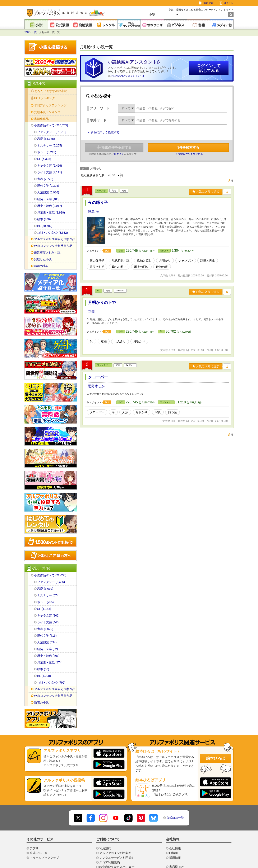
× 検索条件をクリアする (189, 154)
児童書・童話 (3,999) (51, 212)
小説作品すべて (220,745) (51, 125)
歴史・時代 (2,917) (50, 206)
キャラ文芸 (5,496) (50, 166)
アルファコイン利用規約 (115, 853)
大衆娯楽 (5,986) (48, 192)
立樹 (91, 312)
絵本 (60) (43, 669)
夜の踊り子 (98, 203)
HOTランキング (45, 98)
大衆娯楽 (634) (47, 642)
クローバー (98, 377)
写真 (158, 412)
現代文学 (101, 191)
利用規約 (105, 848)
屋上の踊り (141, 267)
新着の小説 (41, 266)
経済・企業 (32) (48, 649)
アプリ (34, 848)
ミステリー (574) (48, 595)
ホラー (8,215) (47, 152)
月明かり (165, 260)
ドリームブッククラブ (44, 858)
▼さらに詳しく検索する (103, 132)
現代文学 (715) (47, 636)
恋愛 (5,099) (45, 589)
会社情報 (175, 848)
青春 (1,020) (45, 629)
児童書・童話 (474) (50, 662)
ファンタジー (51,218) (52, 132)
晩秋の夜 (162, 267)
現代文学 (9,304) (48, 186)
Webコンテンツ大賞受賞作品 (53, 246)
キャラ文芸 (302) (48, 615)
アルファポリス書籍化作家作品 (55, 239)
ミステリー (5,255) (50, 145)
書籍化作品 (41, 119)
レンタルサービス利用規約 (117, 858)
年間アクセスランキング (50, 105)
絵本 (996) (44, 219)
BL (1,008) (44, 676)
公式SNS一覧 (175, 818)
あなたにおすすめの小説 (51, 91)
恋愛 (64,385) (46, 139)
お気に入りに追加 (206, 192)
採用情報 (175, 858)
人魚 (125, 412)
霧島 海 (93, 211)
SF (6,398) (44, 159)
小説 (34, 32)
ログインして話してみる (209, 68)
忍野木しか (96, 386)
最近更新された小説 (47, 253)
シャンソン (186, 260)
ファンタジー (103, 365)
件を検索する (188, 147)
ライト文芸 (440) (48, 622)
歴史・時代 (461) (48, 656)
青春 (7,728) (45, 179)
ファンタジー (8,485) (51, 582)
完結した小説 (43, 259)
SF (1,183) (44, 609)
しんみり (120, 341)
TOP (27, 32)
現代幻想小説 (121, 260)
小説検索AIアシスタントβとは (127, 76)
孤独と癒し (144, 260)
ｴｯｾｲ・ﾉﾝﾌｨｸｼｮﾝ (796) (51, 683)
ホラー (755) (45, 602)
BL (98, 291)
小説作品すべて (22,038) (50, 575)
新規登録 (208, 3)
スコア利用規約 (110, 862)
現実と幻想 (97, 267)
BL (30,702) (45, 226)
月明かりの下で (102, 303)
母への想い (119, 267)
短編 (104, 341)
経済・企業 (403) (48, 199)
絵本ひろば (216, 758)
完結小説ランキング (47, 112)
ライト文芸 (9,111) (50, 172)
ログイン (229, 3)
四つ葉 (172, 412)
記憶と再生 (208, 260)
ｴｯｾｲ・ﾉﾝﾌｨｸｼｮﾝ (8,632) (52, 233)
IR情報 (174, 853)
